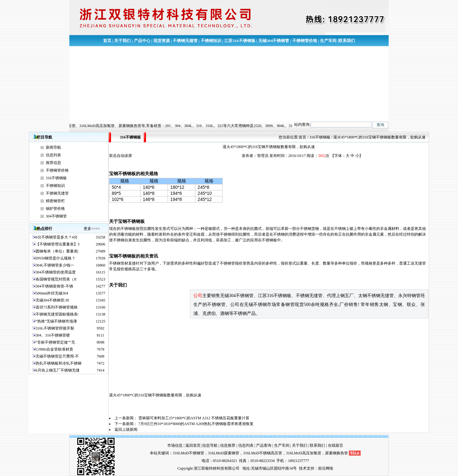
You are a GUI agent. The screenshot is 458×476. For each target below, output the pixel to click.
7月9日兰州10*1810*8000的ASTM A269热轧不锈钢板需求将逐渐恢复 (196, 424)
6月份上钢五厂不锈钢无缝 (58, 370)
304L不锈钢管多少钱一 (55, 265)
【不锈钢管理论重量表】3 (58, 244)
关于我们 (122, 41)
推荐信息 (53, 163)
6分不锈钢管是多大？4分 (57, 237)
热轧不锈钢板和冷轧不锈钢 (59, 363)
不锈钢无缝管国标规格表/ (57, 314)
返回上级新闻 (126, 430)
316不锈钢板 (56, 178)
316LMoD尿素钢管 (224, 453)
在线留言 (336, 445)
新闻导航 (53, 147)
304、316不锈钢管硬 (53, 335)
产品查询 (264, 445)
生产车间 (328, 41)
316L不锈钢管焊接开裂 (55, 328)
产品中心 (142, 41)
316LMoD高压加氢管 (304, 453)
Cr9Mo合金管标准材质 (55, 349)
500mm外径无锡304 (52, 293)
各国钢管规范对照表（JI (56, 279)
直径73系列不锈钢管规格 (57, 307)
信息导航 (210, 445)
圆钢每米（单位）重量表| (57, 251)
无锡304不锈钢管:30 (52, 300)
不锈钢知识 (211, 41)
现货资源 (162, 41)
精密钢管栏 (55, 201)
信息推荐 (228, 445)
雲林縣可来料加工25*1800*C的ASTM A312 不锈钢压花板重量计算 (194, 418)
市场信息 (175, 445)
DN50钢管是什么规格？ (56, 258)
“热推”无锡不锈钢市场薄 (56, 321)
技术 (303, 468)
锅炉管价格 (55, 209)
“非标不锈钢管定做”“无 (55, 342)
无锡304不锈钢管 (274, 41)
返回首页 (193, 445)
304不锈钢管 (56, 216)
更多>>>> (92, 229)
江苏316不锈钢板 (240, 41)
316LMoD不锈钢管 (188, 453)
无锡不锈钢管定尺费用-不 (57, 356)
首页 (107, 41)
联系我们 (347, 41)
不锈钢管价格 (305, 41)
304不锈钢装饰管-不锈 (54, 286)
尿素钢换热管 (337, 453)
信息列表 (53, 155)
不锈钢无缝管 (185, 41)
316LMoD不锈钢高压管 (263, 453)
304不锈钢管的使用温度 (56, 272)
